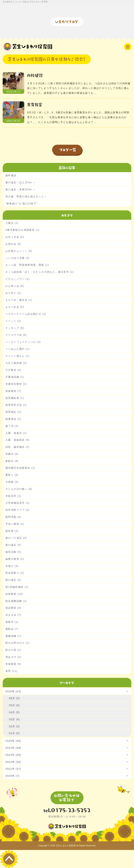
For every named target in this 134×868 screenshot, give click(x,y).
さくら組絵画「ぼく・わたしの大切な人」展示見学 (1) (40, 272)
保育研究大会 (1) (16, 405)
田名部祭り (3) (15, 573)
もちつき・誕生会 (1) (19, 300)
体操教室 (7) (13, 391)
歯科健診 (11, 175)
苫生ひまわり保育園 (66, 846)
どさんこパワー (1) (17, 279)
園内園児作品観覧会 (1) (20, 468)
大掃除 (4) (12, 482)
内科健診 (35, 75)
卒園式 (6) (12, 454)
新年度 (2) (12, 531)
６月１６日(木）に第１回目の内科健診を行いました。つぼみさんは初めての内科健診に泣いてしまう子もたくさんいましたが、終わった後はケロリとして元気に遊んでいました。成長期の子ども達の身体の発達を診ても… (79, 88)
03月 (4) (14, 719)
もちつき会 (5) (15, 307)
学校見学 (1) (13, 496)
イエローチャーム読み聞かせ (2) (26, 314)
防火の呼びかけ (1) (17, 643)
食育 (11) (11, 671)
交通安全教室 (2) (16, 384)
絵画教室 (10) (14, 594)
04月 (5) (14, 712)
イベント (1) (13, 321)
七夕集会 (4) (13, 370)
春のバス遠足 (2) (16, 538)
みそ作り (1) (13, 293)
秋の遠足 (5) (13, 580)
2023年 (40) (13, 755)
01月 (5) (14, 733)
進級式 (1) (12, 622)
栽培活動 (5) (13, 552)
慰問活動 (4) (13, 517)
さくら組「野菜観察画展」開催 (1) (27, 265)
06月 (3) (14, 698)
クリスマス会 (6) (16, 335)
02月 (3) (14, 726)
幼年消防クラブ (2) (17, 510)
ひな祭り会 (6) (15, 286)
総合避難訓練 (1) (16, 601)
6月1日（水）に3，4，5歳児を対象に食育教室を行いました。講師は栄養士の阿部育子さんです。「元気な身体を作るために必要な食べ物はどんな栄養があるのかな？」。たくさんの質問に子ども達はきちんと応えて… (78, 117)
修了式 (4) (12, 426)
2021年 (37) (13, 769)
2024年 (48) (13, 748)
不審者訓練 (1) (15, 377)
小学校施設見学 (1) (17, 503)
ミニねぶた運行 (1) (17, 349)
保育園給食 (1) (15, 398)
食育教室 (35, 104)
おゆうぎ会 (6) (15, 237)
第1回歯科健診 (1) (17, 587)
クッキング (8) (15, 328)
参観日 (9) (12, 461)
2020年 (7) (12, 776)
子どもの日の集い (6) (19, 489)
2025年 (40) (13, 741)
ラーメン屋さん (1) (17, 356)
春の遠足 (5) (13, 545)
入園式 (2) (12, 223)
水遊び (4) (12, 566)
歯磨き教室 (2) (15, 559)
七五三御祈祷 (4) (16, 363)
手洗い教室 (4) (15, 524)
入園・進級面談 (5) (17, 440)
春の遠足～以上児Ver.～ (20, 182)
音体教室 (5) (13, 664)
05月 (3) (14, 705)
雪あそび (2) (13, 657)
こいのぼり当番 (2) (17, 258)
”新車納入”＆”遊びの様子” (21, 204)
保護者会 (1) (13, 419)
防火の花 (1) (13, 650)
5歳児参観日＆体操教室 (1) (22, 230)
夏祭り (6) (12, 475)
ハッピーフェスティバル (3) (23, 342)
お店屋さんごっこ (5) (19, 251)
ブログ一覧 (68, 149)
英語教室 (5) (13, 608)
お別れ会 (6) (13, 244)
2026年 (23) (13, 691)
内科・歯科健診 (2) (17, 447)
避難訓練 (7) (13, 636)
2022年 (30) (13, 762)
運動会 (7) (12, 629)
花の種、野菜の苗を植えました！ (26, 196)
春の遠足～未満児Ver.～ (20, 189)
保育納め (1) (13, 412)
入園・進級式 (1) (16, 433)
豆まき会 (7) (13, 615)
